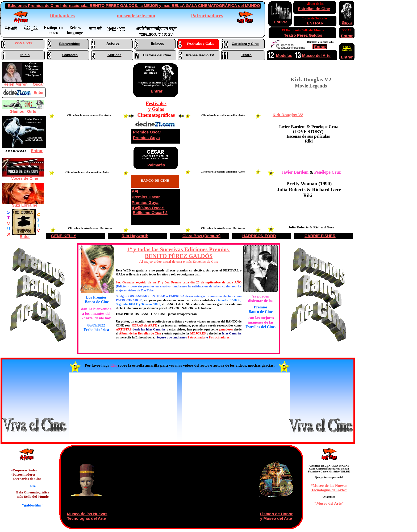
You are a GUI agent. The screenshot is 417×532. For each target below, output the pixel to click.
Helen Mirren (16, 84)
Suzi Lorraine (25, 205)
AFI (135, 191)
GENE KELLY (64, 236)
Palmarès (156, 165)
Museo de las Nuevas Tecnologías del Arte (87, 516)
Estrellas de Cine (314, 9)
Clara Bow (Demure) (201, 236)
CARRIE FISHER (320, 236)
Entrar (157, 91)
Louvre (281, 22)
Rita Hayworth (135, 236)
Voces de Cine (25, 178)
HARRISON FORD (259, 236)
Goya (347, 22)
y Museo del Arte (276, 518)
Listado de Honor (276, 514)
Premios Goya (146, 138)
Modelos (284, 55)
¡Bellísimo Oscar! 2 (149, 213)
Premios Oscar (147, 132)
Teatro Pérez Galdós (303, 35)
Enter (25, 236)
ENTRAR (315, 23)
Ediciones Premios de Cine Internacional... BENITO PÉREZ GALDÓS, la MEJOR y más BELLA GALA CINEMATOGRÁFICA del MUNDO (134, 5)
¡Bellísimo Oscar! (148, 208)
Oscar (38, 84)
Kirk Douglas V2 (288, 115)
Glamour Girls (23, 111)
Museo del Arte (316, 55)
